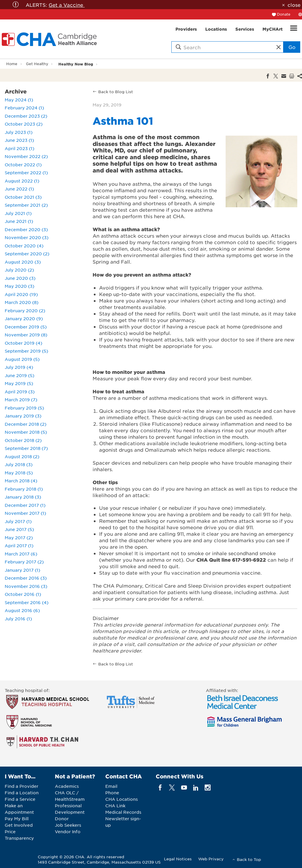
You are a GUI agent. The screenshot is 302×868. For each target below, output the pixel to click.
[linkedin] (196, 788)
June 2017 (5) (19, 529)
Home (12, 64)
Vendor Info (68, 831)
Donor (62, 818)
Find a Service (20, 799)
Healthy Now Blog (76, 64)
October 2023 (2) (24, 124)
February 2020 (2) (25, 310)
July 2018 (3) (19, 464)
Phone (112, 793)
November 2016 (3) (26, 586)
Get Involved (19, 825)
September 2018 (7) (26, 448)
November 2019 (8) (26, 335)
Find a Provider (22, 786)
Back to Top (249, 859)
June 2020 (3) (20, 278)
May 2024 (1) (19, 100)
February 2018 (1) (24, 489)
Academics (67, 786)
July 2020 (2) (19, 270)
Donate (284, 14)
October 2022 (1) (23, 165)
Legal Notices (178, 859)
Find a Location (22, 793)
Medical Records (123, 812)
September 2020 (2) (27, 254)
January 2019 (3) (23, 416)
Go (292, 47)
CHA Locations (122, 799)
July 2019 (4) (19, 367)
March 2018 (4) (21, 481)
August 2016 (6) (22, 610)
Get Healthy (37, 64)
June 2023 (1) (19, 140)
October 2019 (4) (23, 343)
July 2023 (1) (19, 132)
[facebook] (160, 788)
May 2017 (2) (19, 537)
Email (111, 786)
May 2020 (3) (19, 286)
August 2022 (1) (22, 181)
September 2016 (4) (27, 602)
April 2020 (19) (21, 294)
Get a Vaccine (67, 5)
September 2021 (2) (26, 205)
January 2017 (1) (22, 570)
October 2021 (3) (23, 197)
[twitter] (172, 788)
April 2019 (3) (20, 392)
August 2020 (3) (23, 262)
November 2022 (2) (26, 156)
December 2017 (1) (25, 505)
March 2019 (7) (21, 400)
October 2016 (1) (23, 594)
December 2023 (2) (26, 116)
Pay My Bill (17, 818)
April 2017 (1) (19, 545)
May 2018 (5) (19, 473)
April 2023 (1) (19, 148)
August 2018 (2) (22, 456)
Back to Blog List (116, 92)
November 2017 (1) (25, 513)
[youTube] (184, 788)
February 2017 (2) (24, 562)
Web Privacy (211, 859)
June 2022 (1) (19, 189)
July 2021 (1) (18, 213)
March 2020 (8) (22, 302)
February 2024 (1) (24, 108)
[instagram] (208, 788)
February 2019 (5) (24, 408)
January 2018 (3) (23, 497)
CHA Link (115, 805)
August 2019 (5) (22, 359)
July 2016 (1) (18, 619)
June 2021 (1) (19, 221)
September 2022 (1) (26, 172)
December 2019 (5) (26, 327)
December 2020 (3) (26, 229)
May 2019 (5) (19, 383)
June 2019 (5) (19, 375)
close (294, 5)
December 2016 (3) (26, 578)
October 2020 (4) (24, 246)
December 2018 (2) (26, 424)
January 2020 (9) (24, 318)
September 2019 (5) (26, 351)
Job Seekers (68, 825)
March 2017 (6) (21, 554)
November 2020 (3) (27, 237)
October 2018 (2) (23, 440)
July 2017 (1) (18, 521)
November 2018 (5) (26, 432)
